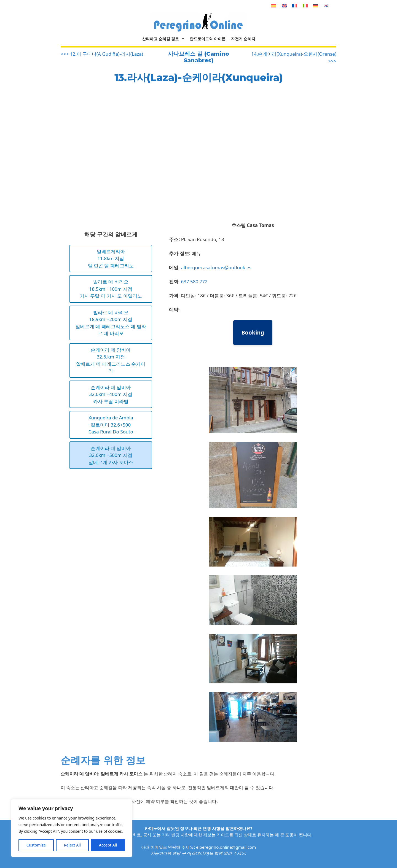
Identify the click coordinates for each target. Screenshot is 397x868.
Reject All (72, 845)
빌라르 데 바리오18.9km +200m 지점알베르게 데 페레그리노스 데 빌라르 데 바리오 (111, 323)
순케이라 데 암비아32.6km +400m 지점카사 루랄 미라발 (111, 394)
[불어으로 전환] (295, 6)
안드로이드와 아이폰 (208, 39)
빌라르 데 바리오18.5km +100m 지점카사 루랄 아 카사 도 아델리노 (111, 289)
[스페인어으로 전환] (274, 6)
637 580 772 (194, 281)
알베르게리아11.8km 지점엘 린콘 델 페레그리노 (111, 258)
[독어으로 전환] (316, 6)
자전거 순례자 (243, 39)
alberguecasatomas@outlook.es (216, 267)
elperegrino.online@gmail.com (226, 847)
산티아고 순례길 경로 (164, 39)
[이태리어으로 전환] (305, 6)
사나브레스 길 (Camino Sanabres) (198, 57)
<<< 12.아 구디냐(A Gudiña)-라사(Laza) (102, 54)
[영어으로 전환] (284, 6)
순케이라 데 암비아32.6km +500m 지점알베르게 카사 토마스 (111, 455)
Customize (36, 845)
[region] (72, 828)
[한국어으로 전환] (326, 6)
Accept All (108, 845)
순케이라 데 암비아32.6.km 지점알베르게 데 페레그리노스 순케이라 (111, 360)
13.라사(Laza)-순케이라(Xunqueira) (199, 77)
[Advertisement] (107, 156)
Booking (253, 332)
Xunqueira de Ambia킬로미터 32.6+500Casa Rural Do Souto (111, 425)
